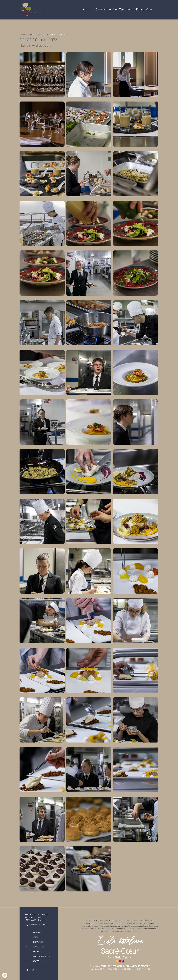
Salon (139, 9)
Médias (151, 9)
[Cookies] (5, 975)
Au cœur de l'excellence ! (38, 35)
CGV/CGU (36, 961)
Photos (36, 952)
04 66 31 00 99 (44, 925)
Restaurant (126, 9)
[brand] (32, 10)
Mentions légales (41, 956)
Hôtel (113, 9)
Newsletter (38, 947)
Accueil (87, 9)
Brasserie (101, 9)
